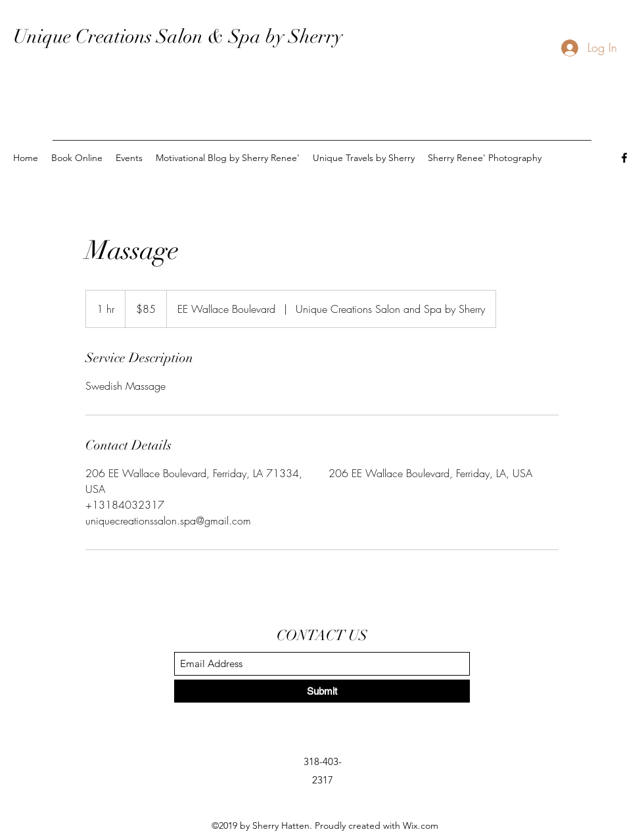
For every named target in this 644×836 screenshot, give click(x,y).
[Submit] (322, 691)
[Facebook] (624, 158)
